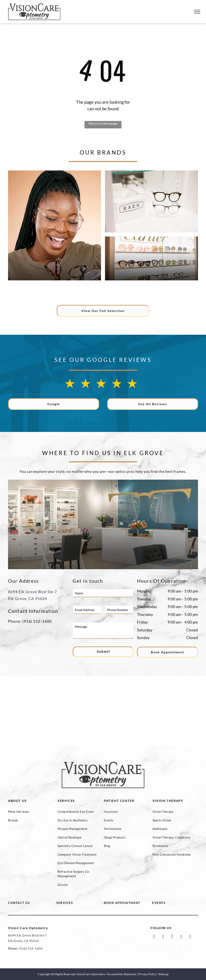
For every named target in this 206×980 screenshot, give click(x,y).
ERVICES (66, 903)
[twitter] (163, 937)
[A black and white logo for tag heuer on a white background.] (173, 292)
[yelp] (190, 937)
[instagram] (181, 937)
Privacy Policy (147, 974)
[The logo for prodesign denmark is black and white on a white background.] (80, 292)
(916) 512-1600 (37, 621)
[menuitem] (31, 812)
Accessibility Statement (122, 974)
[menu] (197, 12)
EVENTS (159, 903)
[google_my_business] (172, 937)
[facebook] (154, 937)
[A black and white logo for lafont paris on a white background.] (126, 292)
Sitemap (164, 974)
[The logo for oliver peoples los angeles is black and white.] (33, 292)
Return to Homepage (103, 123)
